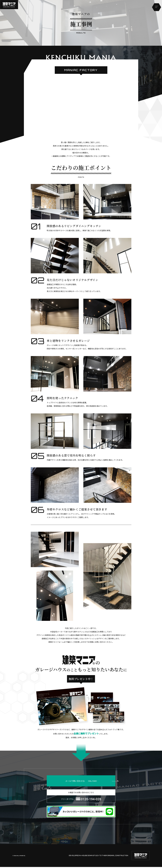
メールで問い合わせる (90, 781)
